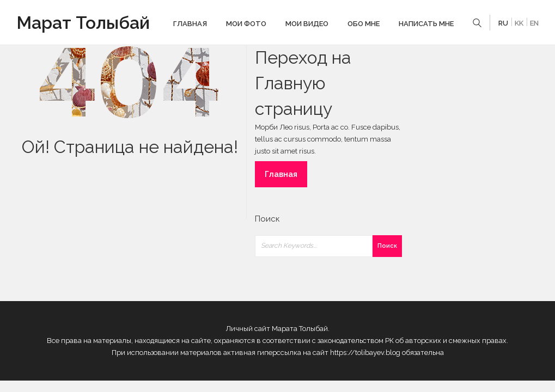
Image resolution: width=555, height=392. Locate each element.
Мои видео (307, 24)
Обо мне (364, 24)
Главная (190, 24)
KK (519, 23)
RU (503, 23)
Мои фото (246, 24)
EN (534, 23)
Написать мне (426, 24)
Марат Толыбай (83, 23)
